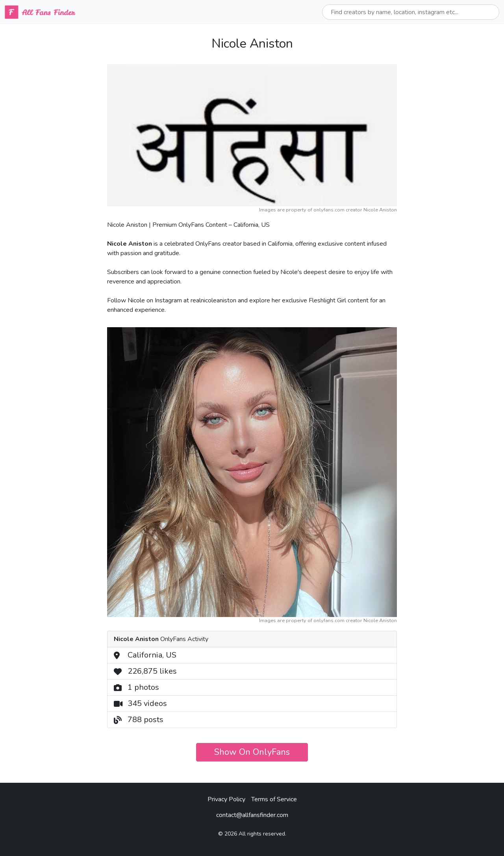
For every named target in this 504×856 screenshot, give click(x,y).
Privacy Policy (226, 799)
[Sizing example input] (411, 12)
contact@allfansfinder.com (252, 815)
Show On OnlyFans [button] (252, 752)
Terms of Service (274, 799)
